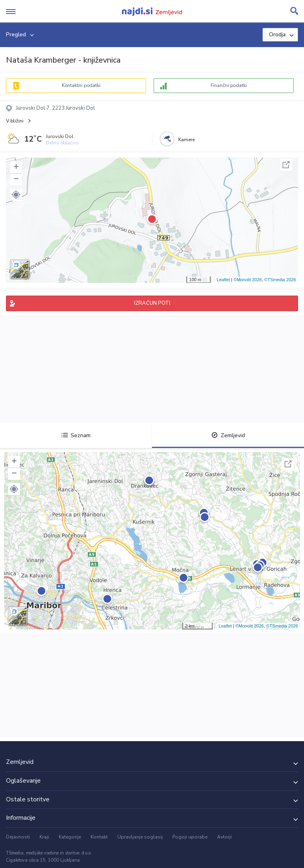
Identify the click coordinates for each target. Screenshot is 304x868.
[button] (16, 195)
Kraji (44, 837)
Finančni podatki (229, 85)
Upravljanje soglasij (140, 837)
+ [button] (16, 168)
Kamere (187, 140)
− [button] (16, 180)
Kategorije (70, 837)
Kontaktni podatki (81, 85)
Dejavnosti (18, 837)
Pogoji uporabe (190, 837)
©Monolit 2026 (248, 280)
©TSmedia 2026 (280, 280)
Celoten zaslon (286, 165)
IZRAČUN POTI (152, 303)
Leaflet (223, 280)
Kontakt (99, 837)
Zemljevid (228, 435)
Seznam (76, 435)
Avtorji (224, 837)
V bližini (15, 121)
